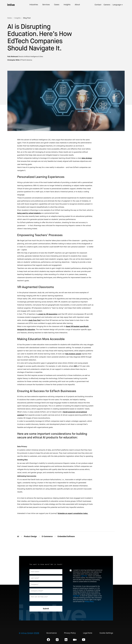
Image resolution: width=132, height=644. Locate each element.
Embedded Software (66, 536)
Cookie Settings (106, 633)
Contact (98, 5)
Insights (67, 5)
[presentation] (84, 609)
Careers (107, 5)
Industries (34, 5)
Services (46, 5)
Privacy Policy (89, 602)
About (77, 5)
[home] (11, 5)
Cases (57, 5)
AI (18, 536)
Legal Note (84, 576)
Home (9, 18)
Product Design (30, 536)
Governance (52, 633)
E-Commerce (47, 536)
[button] (119, 5)
